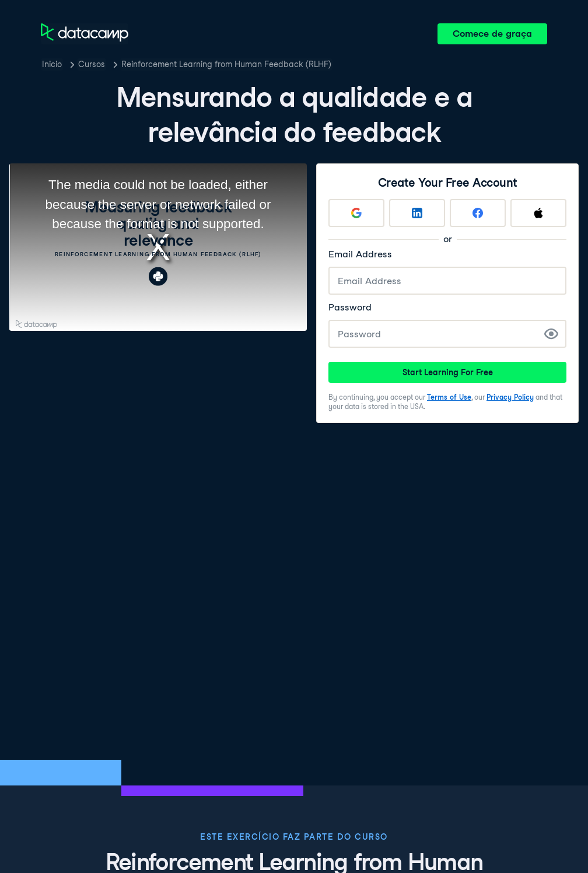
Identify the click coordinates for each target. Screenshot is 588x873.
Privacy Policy (510, 397)
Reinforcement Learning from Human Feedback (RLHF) (226, 64)
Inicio (52, 64)
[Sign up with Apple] (538, 213)
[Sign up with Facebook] (478, 213)
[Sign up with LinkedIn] (417, 213)
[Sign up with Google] (356, 213)
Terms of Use (449, 397)
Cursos (92, 64)
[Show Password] (551, 334)
